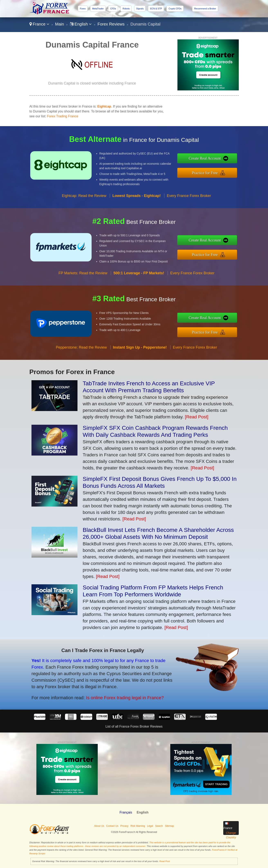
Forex (83, 9)
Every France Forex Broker (189, 199)
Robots (126, 9)
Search (159, 826)
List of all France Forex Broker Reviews (134, 726)
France (39, 24)
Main (60, 24)
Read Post (164, 861)
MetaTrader (98, 9)
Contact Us (112, 826)
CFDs (113, 9)
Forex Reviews (111, 24)
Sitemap (169, 826)
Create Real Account (208, 159)
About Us (99, 826)
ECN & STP (156, 9)
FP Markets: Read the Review (83, 276)
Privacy (124, 826)
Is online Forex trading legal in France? (120, 696)
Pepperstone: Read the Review (81, 351)
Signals (140, 9)
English (81, 24)
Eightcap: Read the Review (84, 199)
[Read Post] (197, 417)
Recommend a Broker (205, 9)
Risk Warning (138, 826)
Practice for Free (208, 172)
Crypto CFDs (175, 9)
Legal (150, 826)
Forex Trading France (63, 116)
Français (126, 812)
